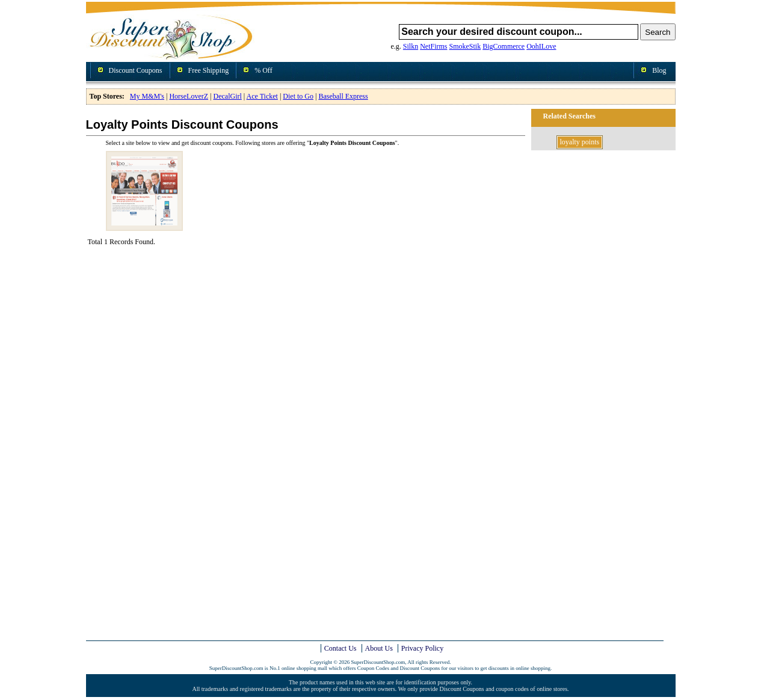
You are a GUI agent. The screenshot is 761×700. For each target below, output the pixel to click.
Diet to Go (298, 96)
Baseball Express (343, 96)
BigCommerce (504, 46)
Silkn (411, 46)
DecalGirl (228, 96)
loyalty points (580, 142)
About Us (379, 648)
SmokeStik (465, 46)
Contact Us (340, 648)
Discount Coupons (136, 70)
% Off (263, 70)
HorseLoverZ (189, 96)
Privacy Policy (422, 648)
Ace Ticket (262, 96)
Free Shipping (209, 70)
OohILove (541, 46)
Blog (659, 70)
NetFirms (433, 46)
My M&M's (147, 96)
